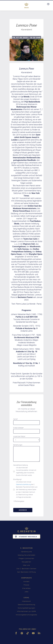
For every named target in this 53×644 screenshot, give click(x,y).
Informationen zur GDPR (27, 611)
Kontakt (27, 582)
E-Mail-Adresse (18, 428)
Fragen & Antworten (26, 558)
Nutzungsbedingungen (26, 608)
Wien (27, 8)
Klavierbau (27, 588)
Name (16, 419)
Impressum (26, 601)
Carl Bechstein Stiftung (26, 572)
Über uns (27, 565)
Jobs (26, 592)
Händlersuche (26, 552)
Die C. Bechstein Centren (27, 569)
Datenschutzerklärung (23, 484)
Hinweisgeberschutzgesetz (27, 615)
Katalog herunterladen (27, 555)
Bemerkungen (18, 445)
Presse (26, 585)
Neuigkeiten (26, 562)
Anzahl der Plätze (19, 436)
